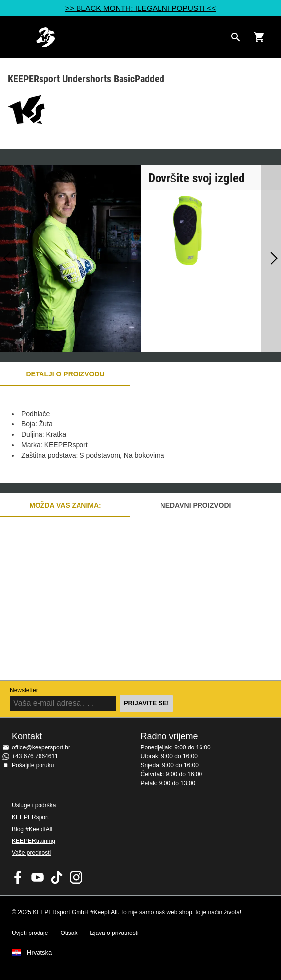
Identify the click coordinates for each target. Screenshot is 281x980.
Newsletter (24, 690)
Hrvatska (39, 953)
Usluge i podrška (34, 805)
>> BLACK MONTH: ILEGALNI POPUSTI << (140, 8)
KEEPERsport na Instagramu (76, 877)
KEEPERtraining (34, 841)
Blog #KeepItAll (32, 829)
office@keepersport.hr (41, 747)
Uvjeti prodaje (30, 933)
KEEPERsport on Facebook (18, 877)
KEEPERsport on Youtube (38, 877)
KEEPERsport (30, 817)
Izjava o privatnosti (114, 933)
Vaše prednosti (31, 853)
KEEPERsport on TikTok (57, 877)
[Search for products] (236, 37)
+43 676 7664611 (35, 756)
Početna (131, 37)
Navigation (16, 37)
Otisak (69, 933)
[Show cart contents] (259, 37)
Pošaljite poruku (33, 765)
